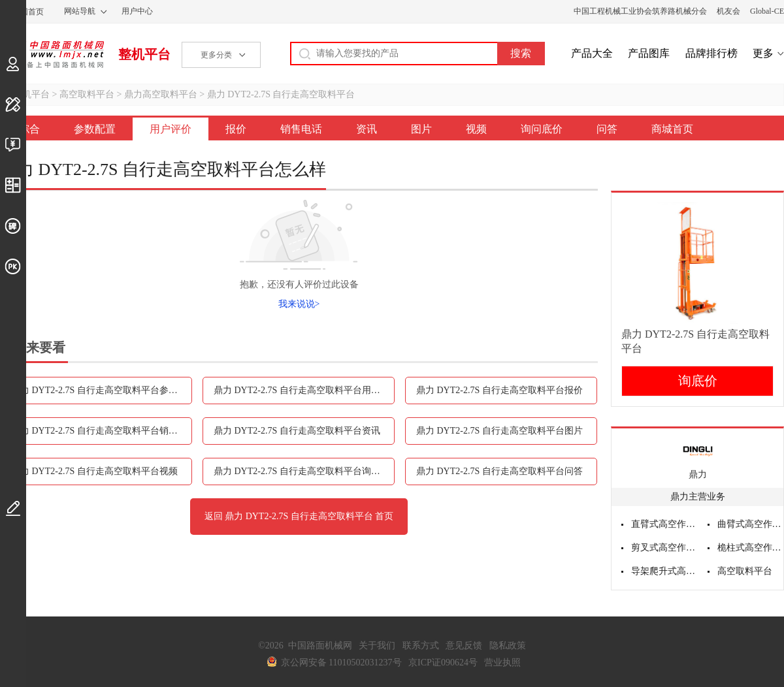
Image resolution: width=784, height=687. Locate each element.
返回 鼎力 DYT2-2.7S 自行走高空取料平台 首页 (299, 516)
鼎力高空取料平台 (161, 94)
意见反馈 (464, 646)
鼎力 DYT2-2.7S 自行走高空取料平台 (281, 94)
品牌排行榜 (711, 53)
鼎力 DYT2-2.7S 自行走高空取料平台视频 (94, 471)
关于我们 (377, 646)
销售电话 (301, 129)
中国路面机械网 (52, 54)
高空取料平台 (87, 94)
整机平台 (144, 54)
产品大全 (592, 53)
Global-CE (767, 11)
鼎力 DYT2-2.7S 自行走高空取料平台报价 (499, 390)
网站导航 (80, 11)
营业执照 (502, 663)
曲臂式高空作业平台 (751, 524)
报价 (236, 129)
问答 (607, 129)
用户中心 (137, 11)
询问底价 (542, 129)
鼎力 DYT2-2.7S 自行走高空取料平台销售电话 (102, 431)
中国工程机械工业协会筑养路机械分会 (640, 11)
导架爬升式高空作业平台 (664, 571)
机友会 (728, 11)
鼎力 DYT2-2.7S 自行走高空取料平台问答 (499, 471)
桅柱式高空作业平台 (751, 548)
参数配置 (95, 129)
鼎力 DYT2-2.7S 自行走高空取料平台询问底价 (304, 471)
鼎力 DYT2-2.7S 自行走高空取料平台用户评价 (304, 390)
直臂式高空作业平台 (664, 524)
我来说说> (299, 304)
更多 (763, 53)
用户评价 (171, 129)
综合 (29, 129)
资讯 (367, 129)
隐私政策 (508, 646)
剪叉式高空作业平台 (664, 548)
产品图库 (649, 53)
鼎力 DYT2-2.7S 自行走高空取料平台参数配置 (102, 390)
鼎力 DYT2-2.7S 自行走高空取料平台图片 (499, 431)
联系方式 (421, 646)
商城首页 (672, 129)
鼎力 (698, 474)
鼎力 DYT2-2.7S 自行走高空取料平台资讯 (297, 431)
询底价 (698, 381)
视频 (476, 129)
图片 (421, 129)
